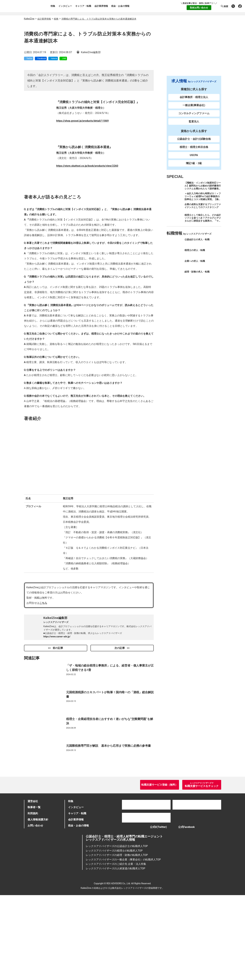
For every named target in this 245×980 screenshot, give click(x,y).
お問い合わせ (35, 908)
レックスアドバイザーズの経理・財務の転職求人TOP (117, 940)
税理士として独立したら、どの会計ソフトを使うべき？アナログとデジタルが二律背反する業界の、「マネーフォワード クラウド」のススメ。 (203, 224)
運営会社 (33, 884)
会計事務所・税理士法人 (194, 100)
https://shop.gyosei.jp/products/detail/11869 (83, 195)
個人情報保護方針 (38, 902)
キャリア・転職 (83, 6)
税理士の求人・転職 (195, 253)
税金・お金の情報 (120, 6)
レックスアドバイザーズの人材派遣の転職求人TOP (115, 953)
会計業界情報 (101, 6)
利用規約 (33, 896)
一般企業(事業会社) (194, 108)
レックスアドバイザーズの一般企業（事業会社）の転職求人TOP (123, 944)
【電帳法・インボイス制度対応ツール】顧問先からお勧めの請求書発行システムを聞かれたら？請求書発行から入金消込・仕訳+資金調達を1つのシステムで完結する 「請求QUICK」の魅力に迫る (203, 193)
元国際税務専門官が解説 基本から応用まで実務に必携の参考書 (108, 820)
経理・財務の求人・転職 (197, 275)
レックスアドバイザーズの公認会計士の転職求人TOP (117, 931)
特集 (53, 6)
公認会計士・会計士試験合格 (194, 142)
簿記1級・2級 (194, 166)
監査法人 (194, 124)
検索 (224, 6)
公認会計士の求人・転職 (197, 242)
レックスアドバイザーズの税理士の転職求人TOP (114, 935)
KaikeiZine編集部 (55, 692)
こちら (43, 677)
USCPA (194, 158)
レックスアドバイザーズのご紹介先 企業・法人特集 (116, 949)
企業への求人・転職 (195, 264)
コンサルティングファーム (194, 116)
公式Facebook (188, 911)
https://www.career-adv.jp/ (57, 711)
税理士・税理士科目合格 (194, 150)
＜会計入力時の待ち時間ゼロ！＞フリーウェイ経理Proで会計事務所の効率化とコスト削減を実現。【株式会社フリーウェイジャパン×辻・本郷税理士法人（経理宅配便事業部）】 (203, 204)
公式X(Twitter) (155, 911)
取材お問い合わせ (199, 8)
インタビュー (65, 6)
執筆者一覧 (34, 890)
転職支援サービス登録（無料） (160, 867)
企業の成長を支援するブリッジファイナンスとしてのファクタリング (203, 209)
